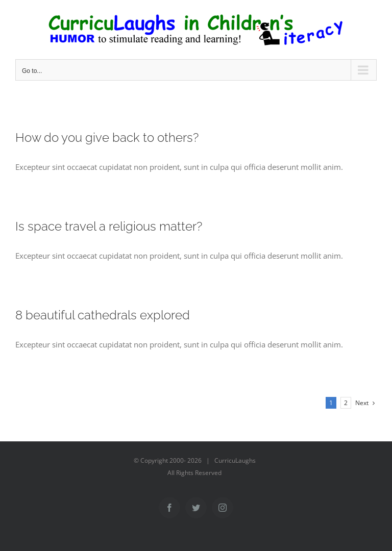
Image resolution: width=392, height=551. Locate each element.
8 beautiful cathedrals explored (103, 315)
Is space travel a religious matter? (109, 226)
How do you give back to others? (107, 137)
